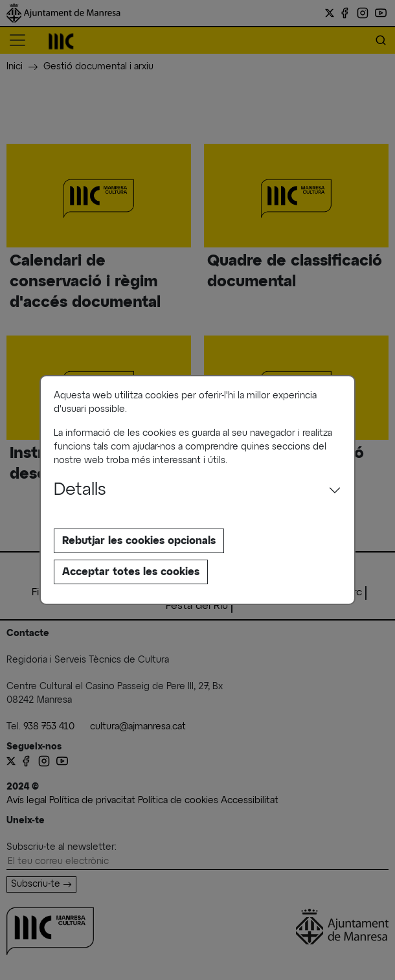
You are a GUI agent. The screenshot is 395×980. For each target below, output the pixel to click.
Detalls (80, 490)
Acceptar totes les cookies (131, 572)
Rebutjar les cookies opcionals (139, 541)
